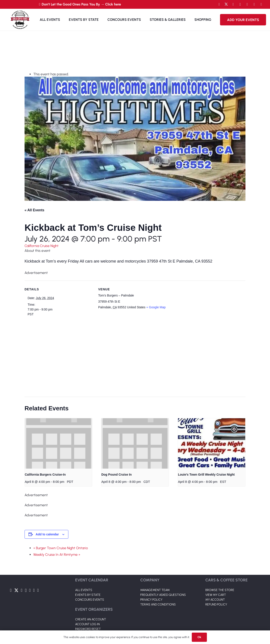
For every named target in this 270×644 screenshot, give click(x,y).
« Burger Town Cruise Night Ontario (61, 548)
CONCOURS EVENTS (90, 600)
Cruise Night (49, 246)
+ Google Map (156, 307)
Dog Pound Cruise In (116, 475)
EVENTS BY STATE (88, 595)
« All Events (34, 210)
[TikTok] (254, 4)
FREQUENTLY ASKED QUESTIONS (163, 595)
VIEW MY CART (216, 595)
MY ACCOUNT (215, 600)
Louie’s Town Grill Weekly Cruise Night (206, 475)
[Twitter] (226, 4)
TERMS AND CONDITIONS (158, 604)
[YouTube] (233, 4)
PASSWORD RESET (88, 629)
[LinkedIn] (247, 4)
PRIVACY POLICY (151, 600)
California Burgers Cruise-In (45, 475)
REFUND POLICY (216, 604)
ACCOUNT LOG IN (87, 624)
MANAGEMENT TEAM (155, 590)
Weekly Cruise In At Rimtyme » (57, 555)
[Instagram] (240, 4)
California (32, 246)
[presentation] (58, 443)
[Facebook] (219, 4)
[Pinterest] (261, 4)
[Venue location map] (132, 354)
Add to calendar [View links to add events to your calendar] (47, 534)
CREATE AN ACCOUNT (91, 619)
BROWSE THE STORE (220, 590)
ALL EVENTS (84, 590)
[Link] (20, 20)
